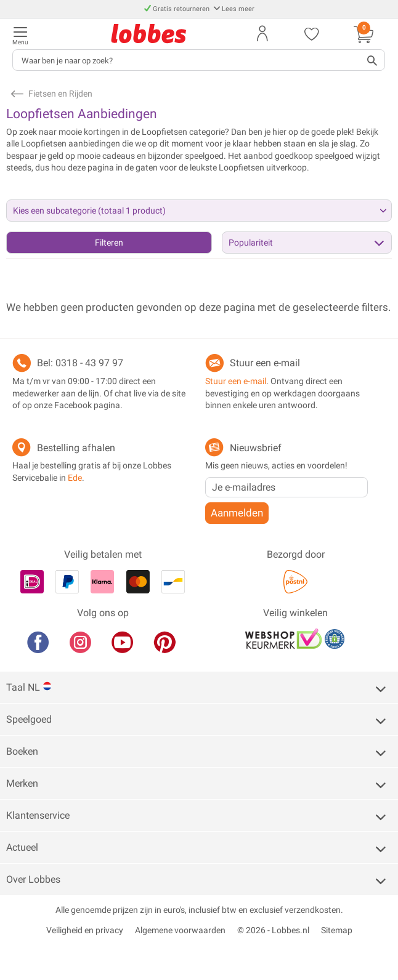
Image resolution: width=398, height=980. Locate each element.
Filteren (109, 243)
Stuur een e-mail (265, 363)
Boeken (22, 751)
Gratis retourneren (178, 9)
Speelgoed (29, 719)
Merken (22, 783)
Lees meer (234, 9)
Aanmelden (237, 513)
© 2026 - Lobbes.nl (273, 930)
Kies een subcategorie (89, 211)
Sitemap (337, 930)
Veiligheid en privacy (85, 930)
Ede (75, 478)
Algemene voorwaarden (180, 930)
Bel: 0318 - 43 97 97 (80, 363)
